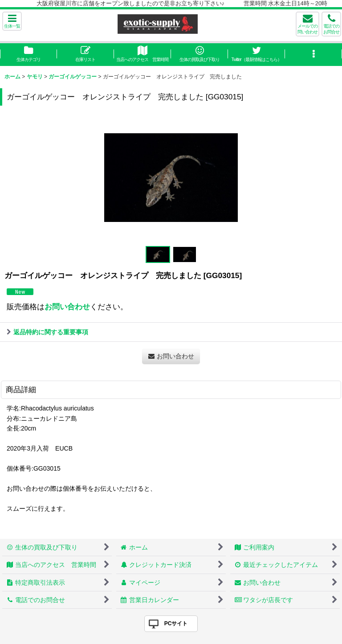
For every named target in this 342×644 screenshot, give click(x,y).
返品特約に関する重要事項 (47, 332)
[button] (12, 21)
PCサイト (176, 623)
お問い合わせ (67, 307)
